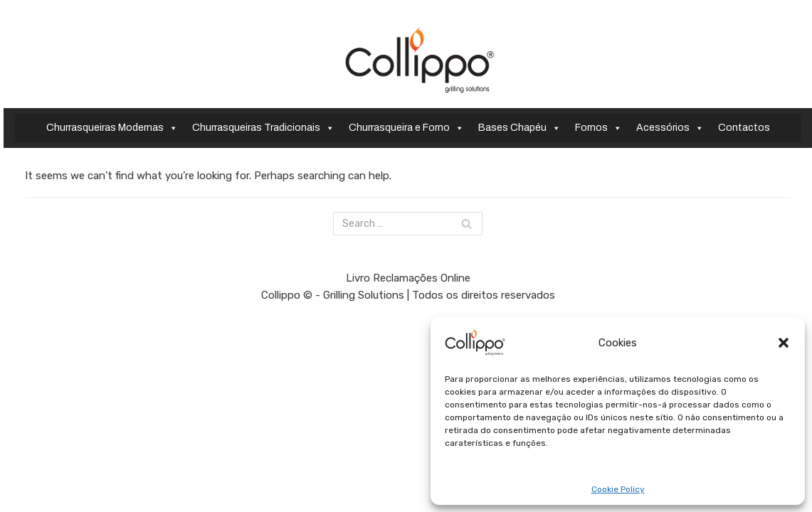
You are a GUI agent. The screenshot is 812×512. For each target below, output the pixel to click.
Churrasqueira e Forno (406, 128)
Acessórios (670, 128)
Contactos (744, 128)
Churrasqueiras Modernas (112, 128)
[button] (784, 343)
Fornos (599, 128)
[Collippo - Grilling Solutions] (420, 60)
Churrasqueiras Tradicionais (263, 128)
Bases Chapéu (520, 128)
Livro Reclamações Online (408, 481)
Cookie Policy (618, 490)
